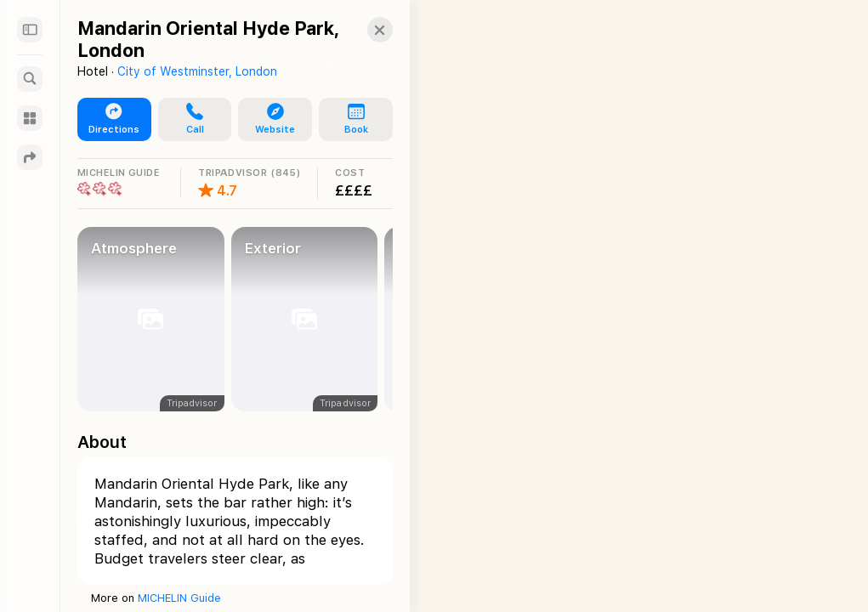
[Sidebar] (30, 30)
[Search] (30, 79)
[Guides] (30, 118)
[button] (365, 30)
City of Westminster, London (197, 71)
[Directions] (30, 157)
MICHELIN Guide (179, 598)
